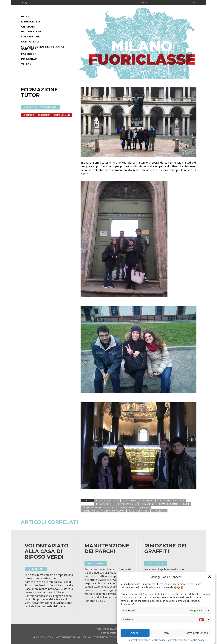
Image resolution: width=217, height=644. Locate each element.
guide (186, 504)
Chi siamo (28, 27)
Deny (166, 633)
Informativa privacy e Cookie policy (146, 640)
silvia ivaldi (159, 511)
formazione (147, 504)
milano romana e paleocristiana (131, 507)
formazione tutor (168, 504)
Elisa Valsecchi (105, 504)
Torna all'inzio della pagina (108, 629)
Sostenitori (30, 37)
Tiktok (26, 64)
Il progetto (30, 22)
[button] (210, 577)
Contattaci (30, 42)
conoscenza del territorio (138, 501)
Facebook (29, 54)
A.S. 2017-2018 (28, 115)
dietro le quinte (62, 115)
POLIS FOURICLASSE (73, 637)
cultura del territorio (171, 501)
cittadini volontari (107, 501)
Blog (25, 17)
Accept (135, 633)
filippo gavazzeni (127, 504)
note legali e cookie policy (94, 637)
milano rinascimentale (95, 507)
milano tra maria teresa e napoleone (103, 511)
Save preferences (197, 633)
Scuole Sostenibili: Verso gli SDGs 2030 (43, 48)
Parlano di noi (32, 32)
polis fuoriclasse (138, 511)
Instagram (29, 59)
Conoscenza (44, 115)
